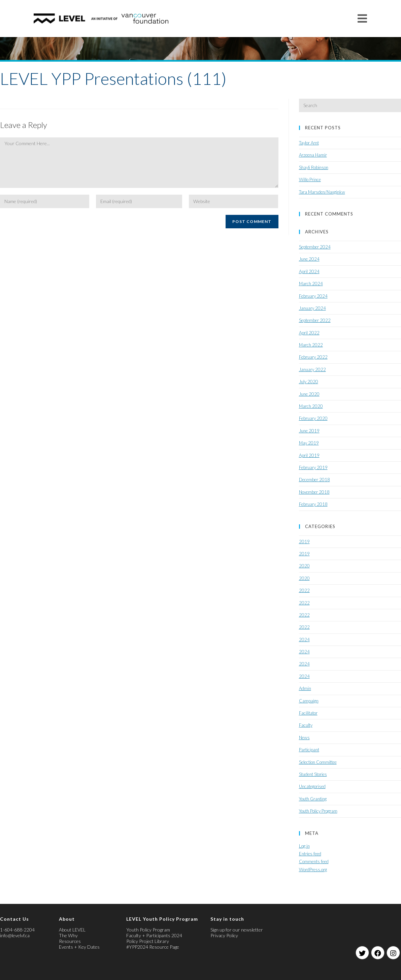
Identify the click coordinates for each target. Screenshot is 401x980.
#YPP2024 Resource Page (153, 947)
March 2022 (311, 345)
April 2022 (309, 333)
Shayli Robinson (314, 167)
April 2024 (309, 271)
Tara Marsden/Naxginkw (322, 192)
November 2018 (314, 492)
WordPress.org (313, 870)
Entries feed (310, 854)
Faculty (306, 725)
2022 (304, 590)
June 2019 (309, 431)
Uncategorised (312, 786)
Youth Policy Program (318, 811)
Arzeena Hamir (313, 155)
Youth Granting (313, 799)
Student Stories (313, 774)
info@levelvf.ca (15, 935)
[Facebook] (378, 953)
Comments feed (314, 861)
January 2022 (312, 369)
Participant (309, 750)
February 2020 (313, 418)
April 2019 (309, 455)
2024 (304, 640)
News (304, 738)
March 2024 (311, 284)
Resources (70, 941)
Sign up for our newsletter (237, 930)
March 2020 (311, 406)
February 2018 (313, 504)
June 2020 (309, 394)
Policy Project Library (148, 941)
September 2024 (315, 247)
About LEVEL (72, 930)
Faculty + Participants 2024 (154, 935)
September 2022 (315, 320)
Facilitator (308, 713)
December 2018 (314, 480)
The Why (68, 935)
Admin (305, 688)
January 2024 (312, 308)
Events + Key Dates (79, 947)
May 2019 (309, 443)
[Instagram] (393, 953)
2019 (304, 542)
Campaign (309, 701)
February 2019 (313, 467)
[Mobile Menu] (362, 18)
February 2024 (313, 296)
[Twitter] (362, 953)
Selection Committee (318, 762)
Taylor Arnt (309, 143)
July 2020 (309, 382)
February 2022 (313, 357)
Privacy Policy (224, 935)
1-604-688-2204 (17, 930)
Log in (304, 846)
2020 (304, 566)
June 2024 (309, 259)
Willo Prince (310, 179)
